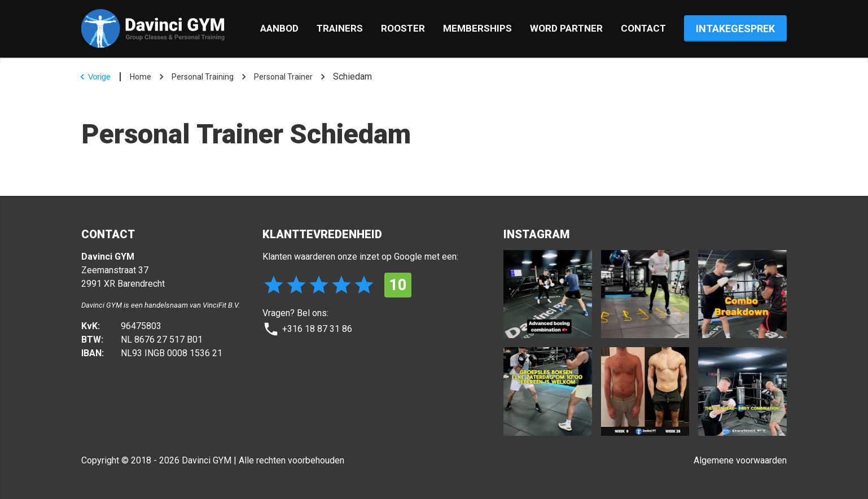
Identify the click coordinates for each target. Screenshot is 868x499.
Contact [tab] (643, 28)
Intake (735, 28)
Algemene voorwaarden (740, 460)
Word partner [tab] (566, 28)
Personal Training (203, 77)
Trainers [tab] (340, 28)
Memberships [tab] (477, 28)
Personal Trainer (283, 77)
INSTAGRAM (536, 234)
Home (141, 77)
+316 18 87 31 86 (307, 329)
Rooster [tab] (403, 28)
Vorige (94, 77)
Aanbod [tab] (279, 28)
